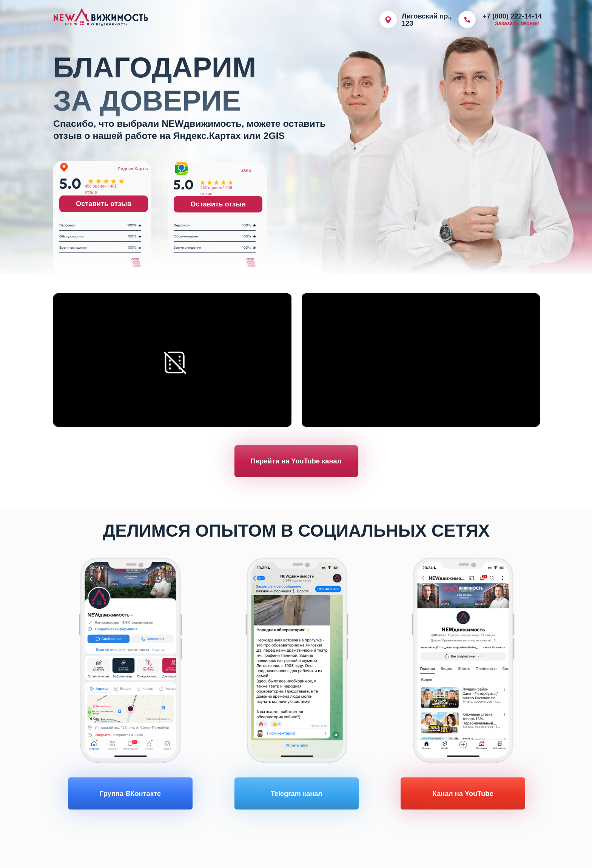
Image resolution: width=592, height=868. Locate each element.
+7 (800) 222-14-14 (512, 16)
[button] (517, 23)
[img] (467, 20)
